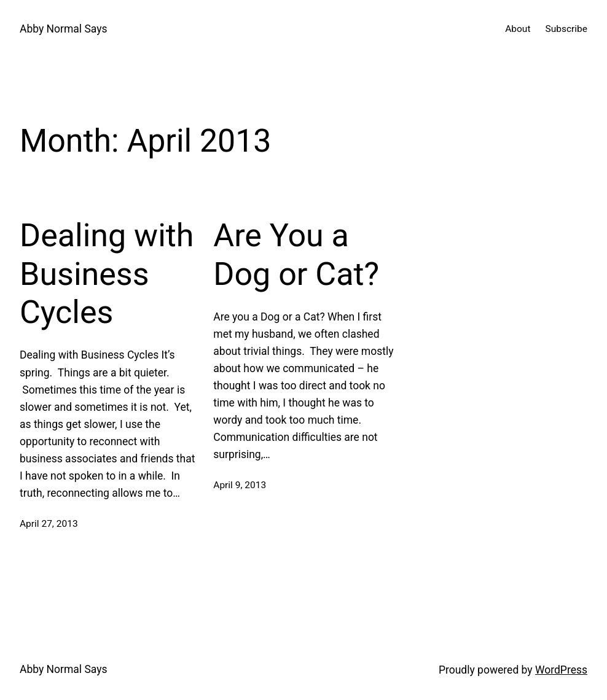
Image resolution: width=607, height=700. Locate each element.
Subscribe (566, 29)
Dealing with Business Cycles (107, 274)
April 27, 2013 (49, 524)
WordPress (561, 670)
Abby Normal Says (64, 29)
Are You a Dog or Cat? (296, 255)
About (518, 29)
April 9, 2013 (240, 485)
